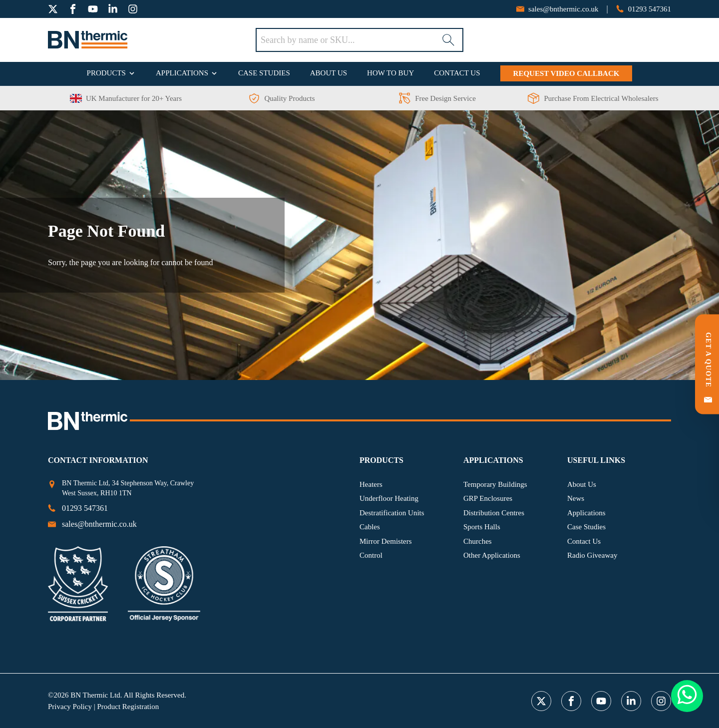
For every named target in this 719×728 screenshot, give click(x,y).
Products (106, 73)
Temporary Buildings (495, 484)
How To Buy (390, 73)
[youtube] (93, 9)
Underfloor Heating (389, 498)
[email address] (557, 9)
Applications (182, 73)
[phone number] (644, 9)
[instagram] (133, 9)
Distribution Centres (494, 513)
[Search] (448, 40)
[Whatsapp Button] (687, 696)
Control (371, 555)
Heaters (371, 484)
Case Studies (264, 73)
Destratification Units (392, 513)
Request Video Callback (566, 73)
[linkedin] (113, 9)
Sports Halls (482, 527)
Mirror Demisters (386, 541)
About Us (329, 73)
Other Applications (492, 555)
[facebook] (73, 9)
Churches (478, 541)
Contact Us (457, 73)
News (576, 498)
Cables (370, 527)
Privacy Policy (70, 707)
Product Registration (128, 707)
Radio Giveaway (592, 555)
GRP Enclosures (488, 498)
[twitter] (53, 9)
